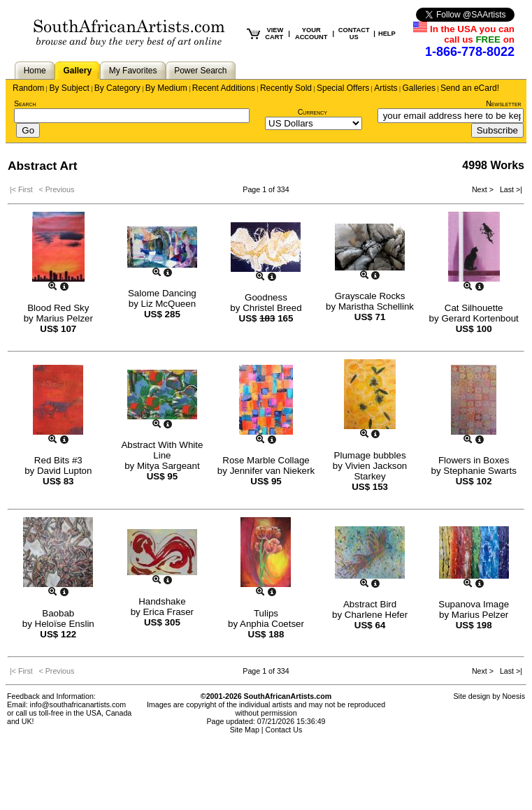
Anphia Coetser (272, 624)
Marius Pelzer (64, 318)
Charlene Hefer (376, 615)
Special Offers (343, 88)
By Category (117, 88)
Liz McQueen (169, 304)
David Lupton (65, 471)
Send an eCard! (470, 88)
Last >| (509, 189)
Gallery (77, 71)
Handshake (162, 601)
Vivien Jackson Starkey (376, 471)
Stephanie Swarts (480, 471)
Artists (386, 88)
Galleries (419, 88)
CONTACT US (354, 34)
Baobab (58, 613)
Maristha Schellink (376, 306)
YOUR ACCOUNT (311, 34)
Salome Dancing (162, 293)
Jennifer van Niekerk (273, 471)
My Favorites (133, 71)
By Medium (166, 88)
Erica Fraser (168, 612)
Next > (484, 189)
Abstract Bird (370, 604)
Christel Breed (272, 308)
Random (28, 88)
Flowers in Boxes (474, 460)
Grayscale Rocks (370, 296)
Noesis (513, 696)
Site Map (245, 730)
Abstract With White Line (162, 450)
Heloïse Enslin (65, 624)
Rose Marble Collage (266, 460)
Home (35, 71)
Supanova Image (474, 604)
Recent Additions (224, 88)
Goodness (266, 297)
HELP (387, 34)
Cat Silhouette (474, 308)
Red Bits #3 (58, 460)
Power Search (200, 71)
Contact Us (284, 730)
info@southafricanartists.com (78, 704)
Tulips (266, 613)
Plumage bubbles (370, 455)
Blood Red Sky (58, 308)
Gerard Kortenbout (480, 318)
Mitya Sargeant (168, 466)
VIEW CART (274, 34)
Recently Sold (286, 88)
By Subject (69, 88)
